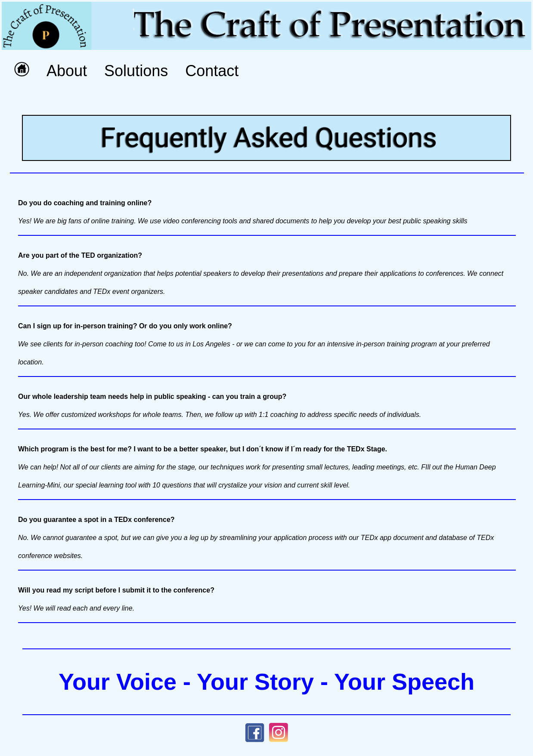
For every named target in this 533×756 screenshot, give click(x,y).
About (67, 71)
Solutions (136, 71)
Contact (212, 71)
